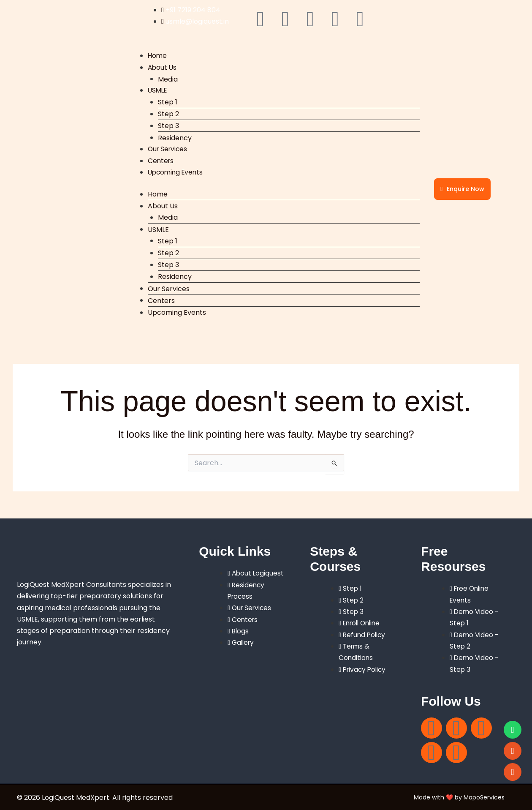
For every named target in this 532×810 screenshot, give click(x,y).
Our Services (169, 149)
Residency (175, 138)
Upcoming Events (177, 172)
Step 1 (168, 102)
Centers (161, 160)
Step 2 (168, 113)
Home (158, 56)
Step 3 (168, 126)
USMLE (158, 90)
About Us (163, 67)
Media (168, 79)
